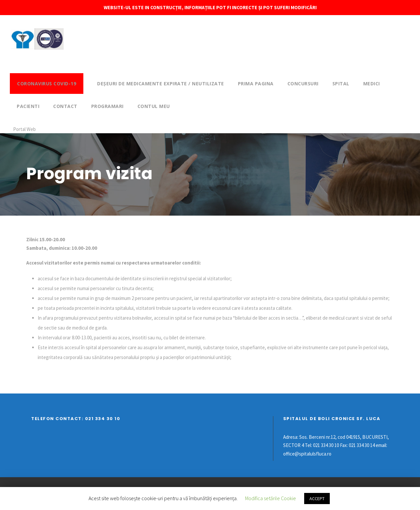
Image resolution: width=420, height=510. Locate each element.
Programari (107, 106)
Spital (341, 84)
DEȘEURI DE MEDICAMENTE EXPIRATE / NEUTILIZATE (161, 84)
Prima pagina (256, 84)
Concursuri (303, 84)
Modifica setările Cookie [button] (271, 498)
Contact (65, 106)
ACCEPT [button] (317, 499)
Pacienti (28, 106)
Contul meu (154, 106)
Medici (372, 84)
